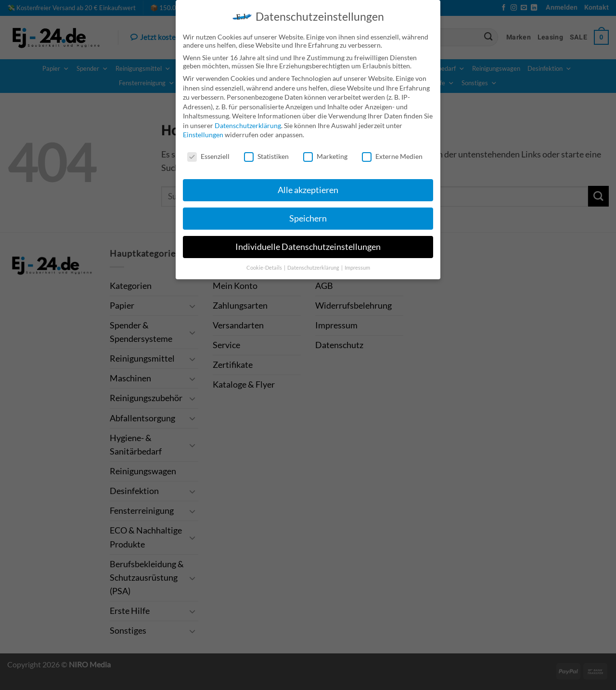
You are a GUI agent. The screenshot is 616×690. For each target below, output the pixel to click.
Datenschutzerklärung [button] (314, 267)
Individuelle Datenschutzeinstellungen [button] (308, 246)
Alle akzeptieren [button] (308, 189)
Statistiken (266, 156)
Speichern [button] (308, 217)
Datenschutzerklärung (248, 124)
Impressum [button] (357, 267)
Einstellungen (203, 134)
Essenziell (208, 156)
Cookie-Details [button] (265, 267)
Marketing (325, 156)
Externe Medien (392, 156)
